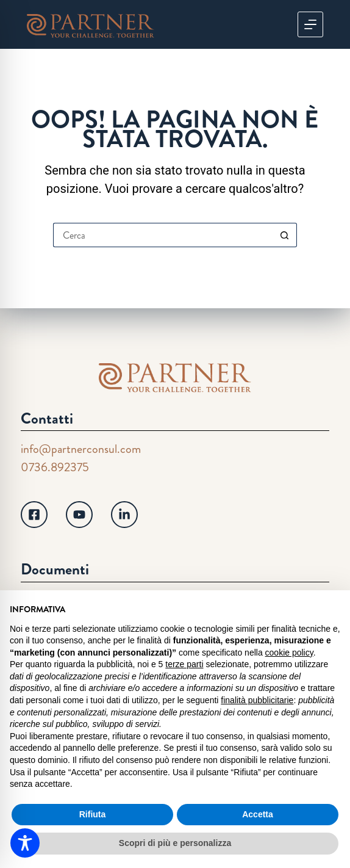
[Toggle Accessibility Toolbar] (25, 843)
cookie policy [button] (289, 653)
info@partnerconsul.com (81, 449)
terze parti (184, 664)
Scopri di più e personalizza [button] (175, 843)
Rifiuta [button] (93, 814)
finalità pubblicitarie (257, 700)
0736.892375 (55, 467)
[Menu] (310, 24)
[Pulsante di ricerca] (285, 235)
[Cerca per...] (163, 235)
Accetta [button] (258, 814)
